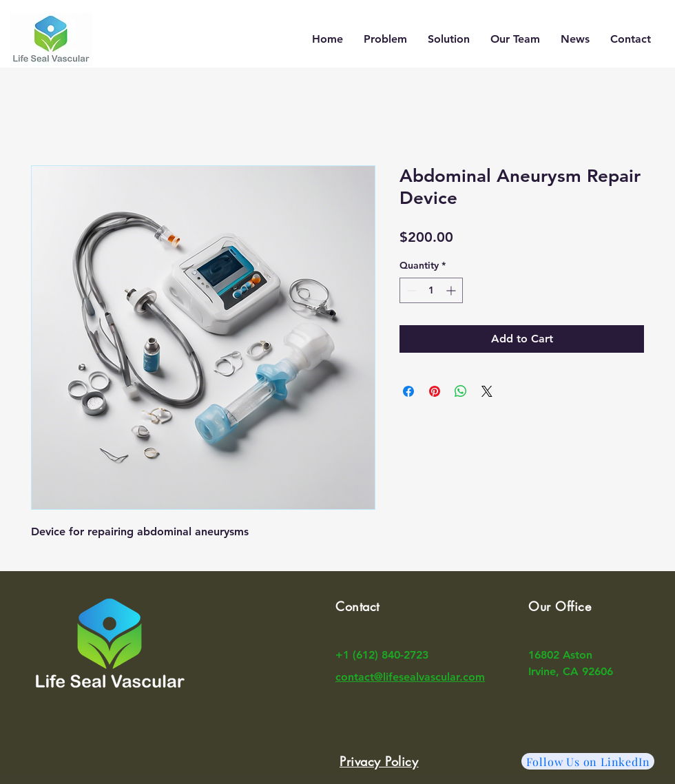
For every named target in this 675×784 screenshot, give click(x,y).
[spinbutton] (431, 290)
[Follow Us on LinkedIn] (588, 761)
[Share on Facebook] (408, 391)
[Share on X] (487, 391)
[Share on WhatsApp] (461, 391)
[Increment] (452, 290)
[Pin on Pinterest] (435, 391)
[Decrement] (410, 290)
